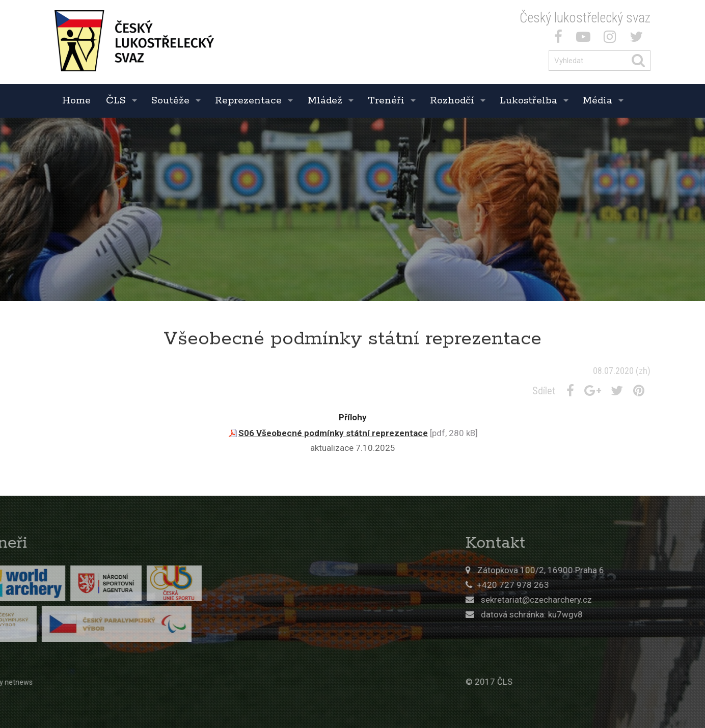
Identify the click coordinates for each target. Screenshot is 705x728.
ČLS (116, 101)
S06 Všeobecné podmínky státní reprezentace (333, 433)
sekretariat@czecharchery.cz (598, 600)
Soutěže (170, 101)
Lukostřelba (528, 101)
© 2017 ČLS (550, 682)
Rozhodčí (452, 101)
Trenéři (386, 101)
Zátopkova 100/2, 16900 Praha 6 (602, 570)
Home (76, 101)
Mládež (325, 101)
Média (598, 101)
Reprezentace (248, 101)
